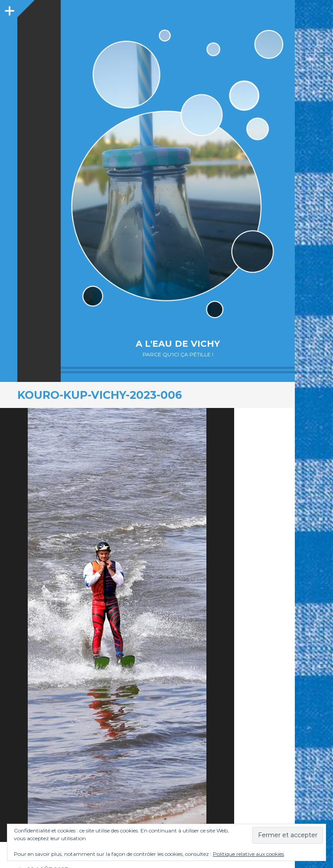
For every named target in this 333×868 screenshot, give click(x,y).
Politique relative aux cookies (248, 854)
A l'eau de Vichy (178, 344)
